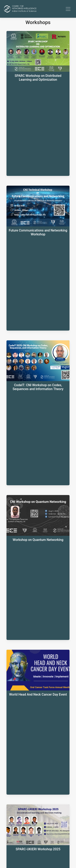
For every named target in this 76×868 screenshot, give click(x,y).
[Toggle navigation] (68, 9)
